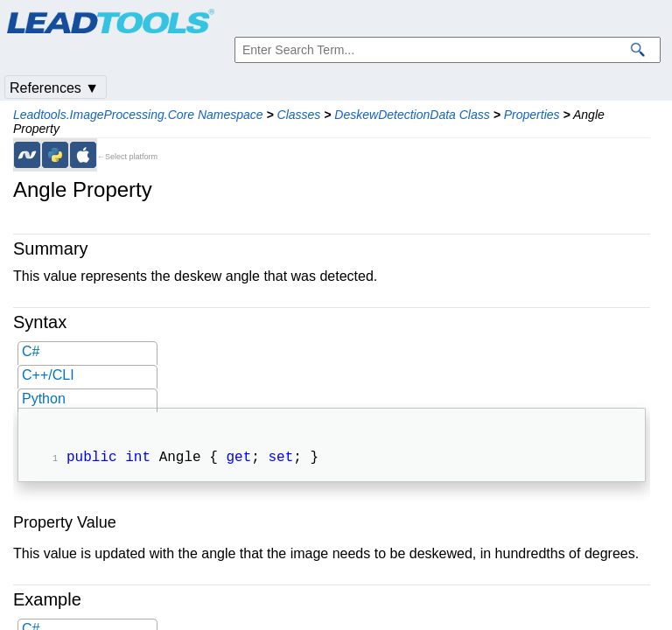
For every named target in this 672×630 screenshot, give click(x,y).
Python (44, 399)
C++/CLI (48, 375)
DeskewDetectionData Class (412, 115)
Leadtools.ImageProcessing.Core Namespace (138, 115)
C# (31, 351)
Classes (299, 115)
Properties (532, 115)
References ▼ (54, 88)
